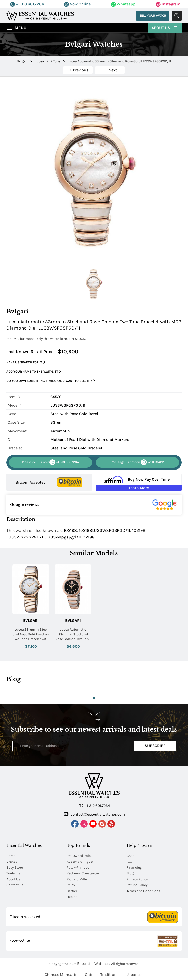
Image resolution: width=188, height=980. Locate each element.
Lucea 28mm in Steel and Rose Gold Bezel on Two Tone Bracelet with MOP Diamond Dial (31, 635)
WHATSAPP (138, 462)
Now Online (77, 4)
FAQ (129, 862)
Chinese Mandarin (61, 975)
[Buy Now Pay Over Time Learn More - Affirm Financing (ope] (139, 482)
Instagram (168, 4)
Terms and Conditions (143, 891)
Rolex (71, 885)
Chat (130, 856)
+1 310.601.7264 (27, 4)
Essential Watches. (94, 964)
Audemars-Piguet (80, 862)
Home (11, 856)
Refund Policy (137, 885)
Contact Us (15, 885)
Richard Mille (77, 879)
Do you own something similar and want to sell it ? (51, 381)
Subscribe (155, 746)
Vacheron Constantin (83, 873)
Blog (130, 873)
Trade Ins (13, 873)
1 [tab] (94, 698)
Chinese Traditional (102, 975)
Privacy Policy (137, 879)
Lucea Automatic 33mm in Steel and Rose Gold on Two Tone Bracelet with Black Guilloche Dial (73, 635)
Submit (177, 16)
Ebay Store (15, 867)
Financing (134, 867)
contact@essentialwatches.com (94, 814)
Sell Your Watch (153, 16)
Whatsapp (123, 4)
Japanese (135, 975)
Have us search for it (26, 362)
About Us (165, 27)
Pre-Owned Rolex (79, 856)
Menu (21, 28)
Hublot (72, 897)
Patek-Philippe (78, 867)
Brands (12, 862)
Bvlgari (31, 620)
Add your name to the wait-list (34, 372)
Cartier (72, 891)
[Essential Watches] (40, 15)
